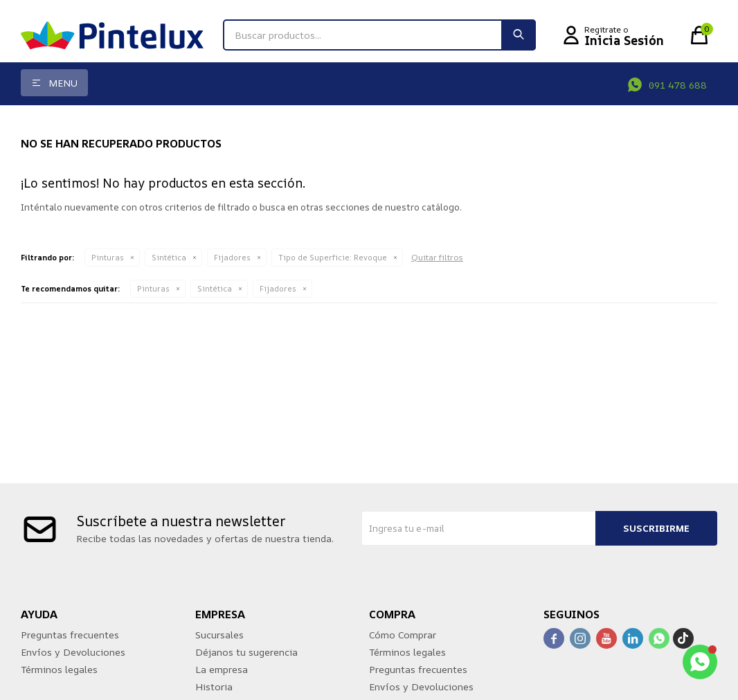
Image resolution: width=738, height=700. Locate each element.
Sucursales (219, 635)
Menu (63, 83)
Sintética (169, 257)
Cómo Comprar (403, 635)
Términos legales (59, 669)
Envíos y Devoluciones (73, 652)
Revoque (333, 257)
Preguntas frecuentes (70, 635)
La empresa (222, 669)
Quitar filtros (437, 257)
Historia (214, 686)
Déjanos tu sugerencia (246, 652)
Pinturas (108, 257)
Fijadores (232, 257)
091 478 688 (678, 85)
